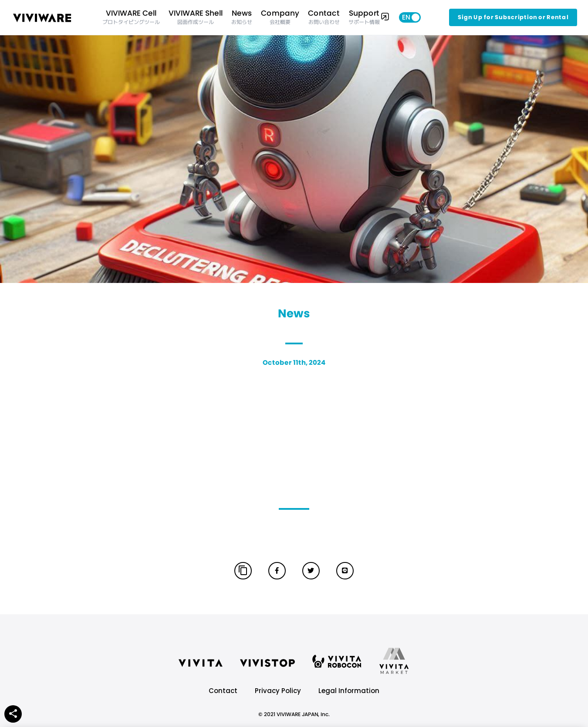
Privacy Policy (278, 691)
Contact (223, 691)
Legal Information (349, 691)
